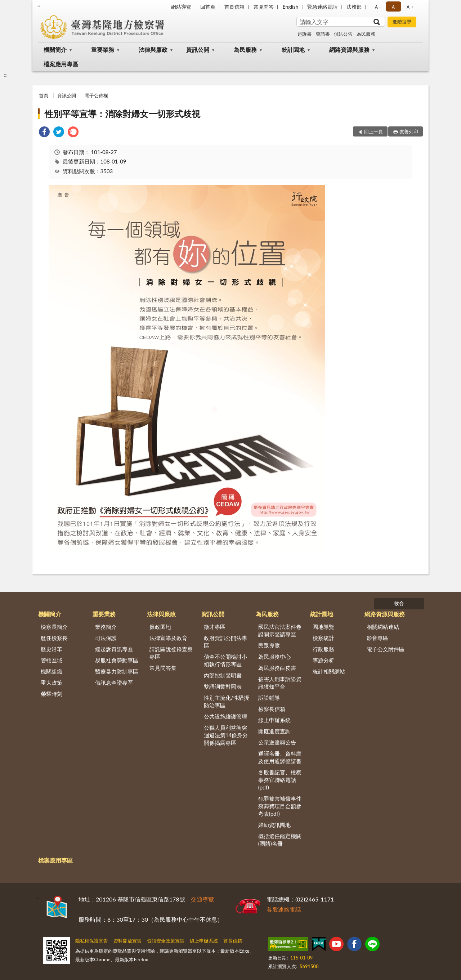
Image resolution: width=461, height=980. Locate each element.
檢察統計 (323, 638)
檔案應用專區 (61, 64)
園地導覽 (323, 627)
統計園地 (293, 50)
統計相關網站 (329, 671)
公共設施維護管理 (225, 716)
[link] (44, 133)
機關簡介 (55, 50)
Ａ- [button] (377, 7)
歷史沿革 (52, 649)
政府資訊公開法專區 (225, 642)
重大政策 (52, 683)
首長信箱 (234, 7)
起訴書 (305, 34)
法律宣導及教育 (168, 638)
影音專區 (377, 638)
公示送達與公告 (277, 742)
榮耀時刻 (52, 694)
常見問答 (264, 7)
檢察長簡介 (54, 627)
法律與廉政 (153, 50)
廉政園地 (160, 627)
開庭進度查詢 (274, 731)
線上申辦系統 (274, 720)
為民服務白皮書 (277, 668)
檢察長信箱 (272, 709)
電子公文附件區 (386, 649)
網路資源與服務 (349, 50)
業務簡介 (106, 627)
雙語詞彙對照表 (223, 686)
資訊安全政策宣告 (166, 941)
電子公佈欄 (96, 95)
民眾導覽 (269, 645)
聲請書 (323, 34)
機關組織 (52, 671)
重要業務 (103, 50)
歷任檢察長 (54, 638)
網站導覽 (181, 7)
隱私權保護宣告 (92, 941)
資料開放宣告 (127, 941)
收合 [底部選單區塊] (399, 603)
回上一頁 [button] (373, 131)
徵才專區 (215, 627)
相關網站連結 (383, 627)
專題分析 (323, 660)
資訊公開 (198, 50)
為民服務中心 (274, 657)
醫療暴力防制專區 (117, 671)
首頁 (44, 95)
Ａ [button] (393, 7)
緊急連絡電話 (322, 7)
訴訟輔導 (269, 698)
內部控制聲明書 (223, 675)
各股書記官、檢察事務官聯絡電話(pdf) (280, 780)
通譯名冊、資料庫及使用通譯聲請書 (280, 757)
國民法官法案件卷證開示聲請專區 (280, 630)
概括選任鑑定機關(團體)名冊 (280, 840)
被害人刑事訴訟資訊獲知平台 (280, 683)
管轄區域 (52, 660)
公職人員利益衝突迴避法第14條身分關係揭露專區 (226, 735)
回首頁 (208, 7)
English (291, 7)
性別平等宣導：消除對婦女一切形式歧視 (122, 114)
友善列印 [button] (409, 131)
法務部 (354, 7)
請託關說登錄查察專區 (171, 653)
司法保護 (106, 638)
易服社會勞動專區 (117, 660)
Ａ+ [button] (409, 7)
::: (38, 5)
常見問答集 (163, 668)
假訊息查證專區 (114, 683)
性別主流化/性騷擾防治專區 (227, 701)
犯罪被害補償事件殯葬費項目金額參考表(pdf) (280, 806)
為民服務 (366, 34)
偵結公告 (343, 34)
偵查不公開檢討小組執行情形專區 (225, 660)
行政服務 (323, 649)
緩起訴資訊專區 (114, 649)
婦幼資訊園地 (274, 825)
